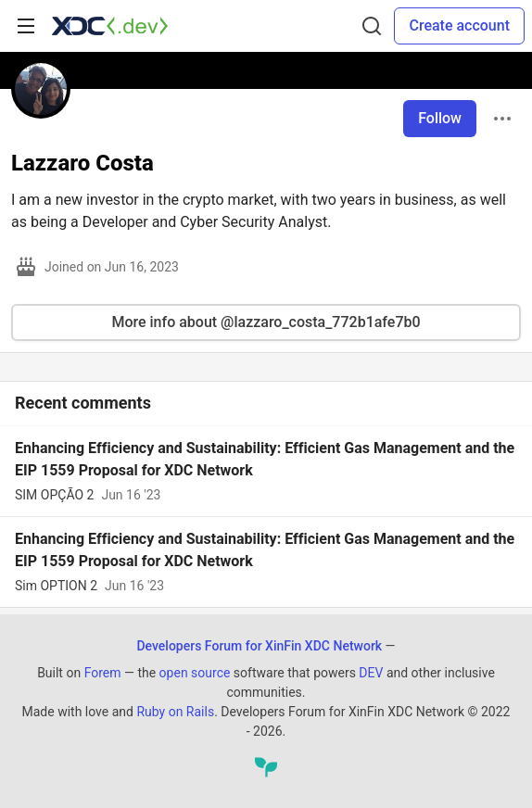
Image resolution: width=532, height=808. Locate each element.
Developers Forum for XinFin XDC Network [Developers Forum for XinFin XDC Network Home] (259, 646)
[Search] (372, 26)
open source (195, 673)
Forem (103, 673)
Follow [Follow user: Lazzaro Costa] (440, 118)
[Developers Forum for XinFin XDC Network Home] (110, 26)
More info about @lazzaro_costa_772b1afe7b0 (266, 322)
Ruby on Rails (175, 712)
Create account (459, 25)
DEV (371, 673)
